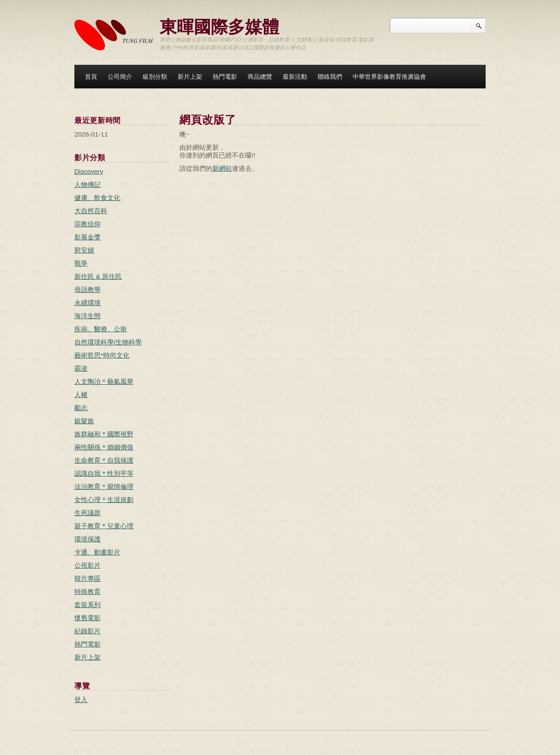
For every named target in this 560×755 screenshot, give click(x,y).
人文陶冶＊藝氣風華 (104, 381)
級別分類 (155, 77)
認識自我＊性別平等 (104, 473)
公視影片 (87, 565)
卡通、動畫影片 (97, 552)
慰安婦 (84, 250)
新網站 (222, 168)
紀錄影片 (87, 631)
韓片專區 (87, 578)
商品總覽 (260, 77)
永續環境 (87, 303)
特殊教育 (87, 592)
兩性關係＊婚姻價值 (104, 447)
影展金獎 (87, 237)
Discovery (89, 171)
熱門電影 (225, 77)
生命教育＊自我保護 (104, 460)
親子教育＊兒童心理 (104, 526)
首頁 (91, 77)
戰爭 (81, 263)
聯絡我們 (330, 77)
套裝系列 (87, 605)
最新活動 (295, 77)
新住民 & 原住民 (98, 276)
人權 (81, 395)
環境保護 (87, 539)
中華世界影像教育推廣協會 (389, 77)
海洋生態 (87, 316)
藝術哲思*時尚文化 (102, 355)
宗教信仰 (87, 224)
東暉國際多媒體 (219, 26)
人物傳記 (87, 184)
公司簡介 (120, 77)
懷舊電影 (87, 618)
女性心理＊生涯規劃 (104, 500)
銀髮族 (84, 421)
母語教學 (87, 290)
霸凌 (81, 368)
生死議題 (87, 513)
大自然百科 (91, 211)
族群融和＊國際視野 (104, 434)
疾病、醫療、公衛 (101, 329)
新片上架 (190, 77)
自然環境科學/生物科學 (108, 342)
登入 (81, 700)
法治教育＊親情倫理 (104, 486)
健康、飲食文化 (97, 198)
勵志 (81, 408)
